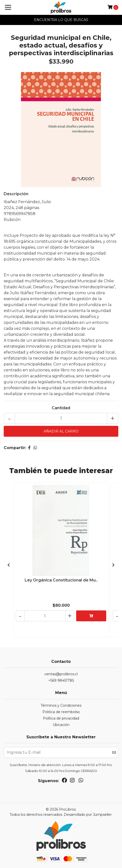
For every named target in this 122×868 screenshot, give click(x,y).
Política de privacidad (61, 718)
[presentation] (9, 565)
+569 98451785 (61, 680)
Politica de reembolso (61, 712)
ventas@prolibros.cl (61, 674)
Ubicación (61, 725)
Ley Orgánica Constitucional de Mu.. (61, 580)
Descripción (16, 194)
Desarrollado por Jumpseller (88, 815)
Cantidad (61, 408)
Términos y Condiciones (61, 705)
